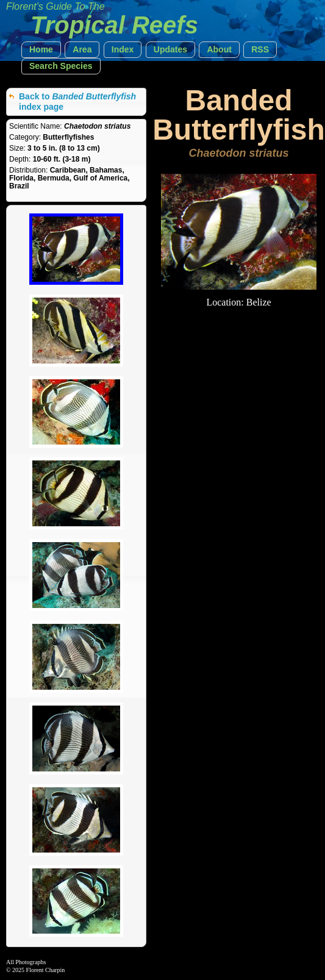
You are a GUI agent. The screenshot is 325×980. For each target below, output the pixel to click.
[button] (41, 50)
